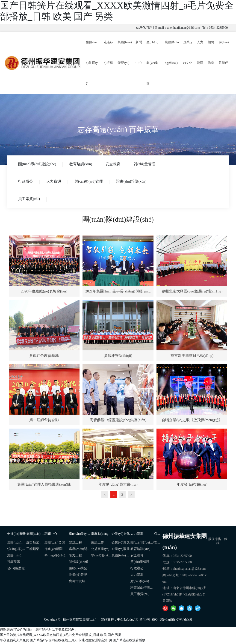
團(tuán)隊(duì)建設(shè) (37, 164)
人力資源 (54, 182)
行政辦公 (26, 182)
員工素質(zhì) (29, 199)
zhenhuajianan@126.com (184, 28)
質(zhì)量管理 (146, 164)
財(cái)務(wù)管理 (90, 182)
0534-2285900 (218, 28)
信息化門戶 (144, 28)
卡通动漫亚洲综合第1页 (95, 641)
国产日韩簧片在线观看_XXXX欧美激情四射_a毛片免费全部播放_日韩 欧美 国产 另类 (61, 636)
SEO (154, 620)
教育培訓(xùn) (82, 164)
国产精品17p (39, 641)
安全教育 (114, 164)
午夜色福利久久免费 (15, 641)
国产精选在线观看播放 (129, 641)
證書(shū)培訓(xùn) (133, 182)
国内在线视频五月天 (63, 641)
